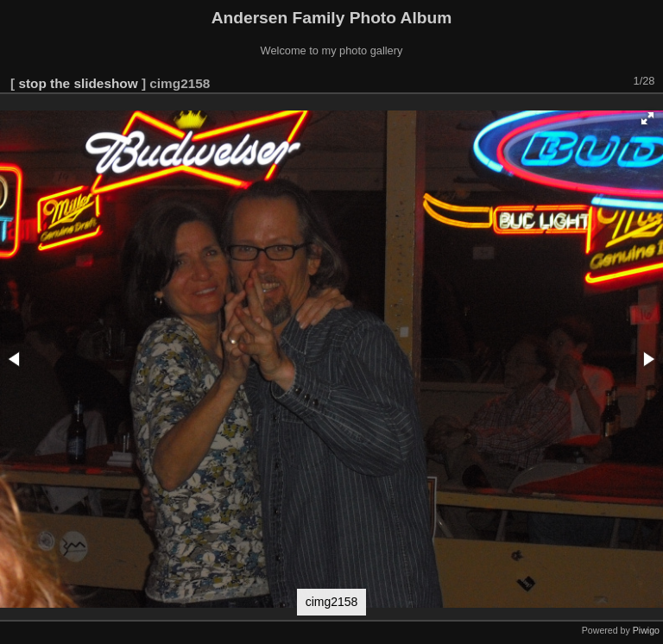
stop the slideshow (78, 83)
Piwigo (646, 630)
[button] (647, 118)
